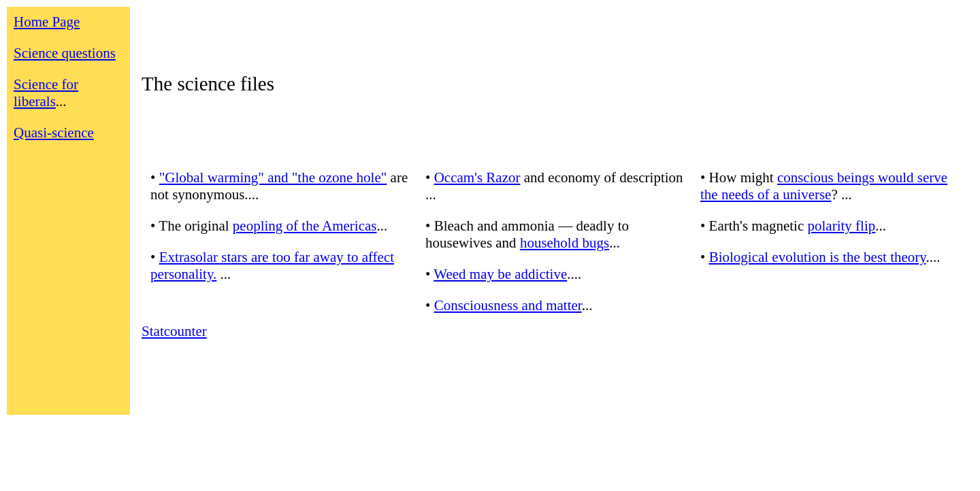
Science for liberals (46, 93)
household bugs (565, 243)
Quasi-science (54, 133)
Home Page (47, 22)
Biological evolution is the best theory (818, 257)
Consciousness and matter (508, 305)
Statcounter (174, 331)
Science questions (65, 53)
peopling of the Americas (305, 226)
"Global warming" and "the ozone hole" (273, 177)
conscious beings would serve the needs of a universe (824, 186)
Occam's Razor (477, 177)
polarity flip (842, 226)
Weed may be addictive (500, 274)
